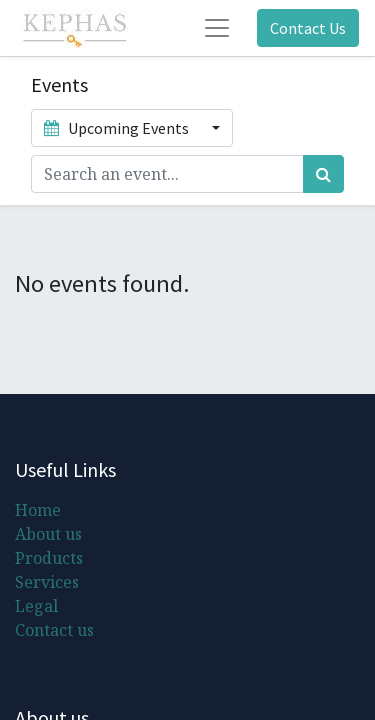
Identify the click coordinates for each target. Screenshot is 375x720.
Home (38, 510)
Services (47, 582)
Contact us (54, 630)
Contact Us (308, 28)
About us (48, 534)
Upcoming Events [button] (118, 128)
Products (49, 558)
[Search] (323, 174)
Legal (36, 606)
